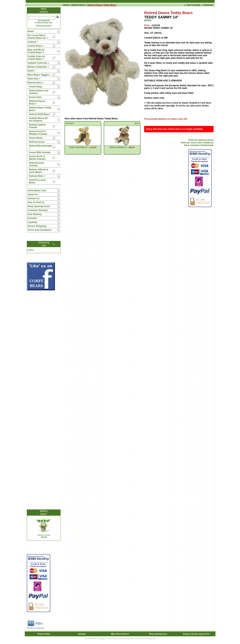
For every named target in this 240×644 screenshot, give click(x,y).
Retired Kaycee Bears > (37, 102)
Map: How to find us (120, 634)
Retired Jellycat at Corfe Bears (39, 171)
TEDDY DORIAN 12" (118, 147)
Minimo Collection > (38, 67)
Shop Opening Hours (39, 206)
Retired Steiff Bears (39, 114)
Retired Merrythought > (40, 147)
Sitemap (82, 634)
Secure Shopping (37, 226)
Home (66, 5)
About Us (33, 194)
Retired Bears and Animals (39, 92)
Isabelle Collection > (39, 63)
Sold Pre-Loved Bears (37, 181)
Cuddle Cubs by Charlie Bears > (36, 58)
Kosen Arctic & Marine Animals (37, 158)
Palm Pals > (34, 79)
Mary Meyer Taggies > (39, 75)
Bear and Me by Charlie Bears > (36, 51)
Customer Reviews (38, 210)
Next (137, 123)
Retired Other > (37, 176)
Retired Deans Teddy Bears (102, 5)
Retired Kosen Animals (37, 164)
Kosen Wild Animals (40, 152)
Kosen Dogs (36, 87)
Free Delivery (35, 214)
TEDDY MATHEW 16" (78, 147)
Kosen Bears (36, 138)
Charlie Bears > (36, 46)
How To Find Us (36, 202)
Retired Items (78, 5)
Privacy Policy (44, 634)
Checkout (208, 5)
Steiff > (31, 71)
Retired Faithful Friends (37, 126)
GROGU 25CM (44, 535)
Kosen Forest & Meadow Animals (38, 133)
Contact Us (34, 198)
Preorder (32, 218)
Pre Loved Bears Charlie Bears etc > (38, 37)
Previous (70, 123)
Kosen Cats (35, 97)
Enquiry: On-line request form (196, 634)
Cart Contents (193, 5)
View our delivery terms (201, 140)
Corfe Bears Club (37, 191)
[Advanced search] (44, 25)
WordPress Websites (36, 628)
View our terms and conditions (197, 143)
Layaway (32, 222)
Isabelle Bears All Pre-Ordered (38, 120)
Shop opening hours (158, 634)
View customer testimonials (199, 145)
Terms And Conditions (40, 230)
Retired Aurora (37, 142)
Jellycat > (33, 42)
